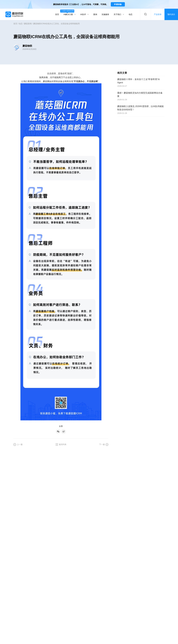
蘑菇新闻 (28, 24)
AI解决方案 (70, 13)
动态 (131, 14)
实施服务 (105, 14)
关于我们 (119, 14)
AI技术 (85, 14)
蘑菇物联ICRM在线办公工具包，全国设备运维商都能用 (57, 24)
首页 (57, 14)
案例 (95, 14)
